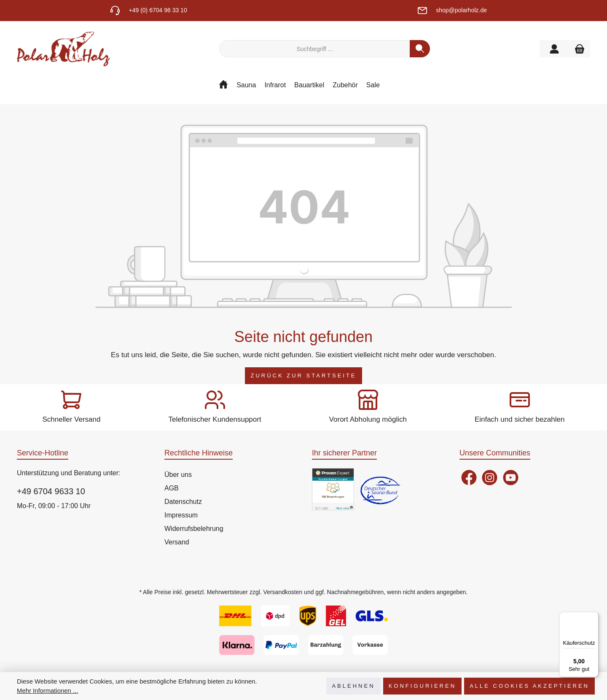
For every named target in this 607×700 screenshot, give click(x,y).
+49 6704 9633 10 (51, 491)
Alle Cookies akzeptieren (529, 686)
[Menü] (594, 617)
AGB (172, 488)
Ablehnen (353, 686)
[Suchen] (420, 49)
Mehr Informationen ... (47, 691)
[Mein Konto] (554, 49)
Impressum (181, 515)
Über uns (178, 475)
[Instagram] (490, 478)
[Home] (228, 87)
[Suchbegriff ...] (315, 49)
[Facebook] (469, 478)
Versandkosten (283, 592)
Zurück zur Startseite (303, 376)
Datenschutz (183, 502)
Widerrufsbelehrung (194, 529)
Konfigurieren (422, 686)
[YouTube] (511, 478)
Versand (177, 542)
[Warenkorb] (580, 49)
